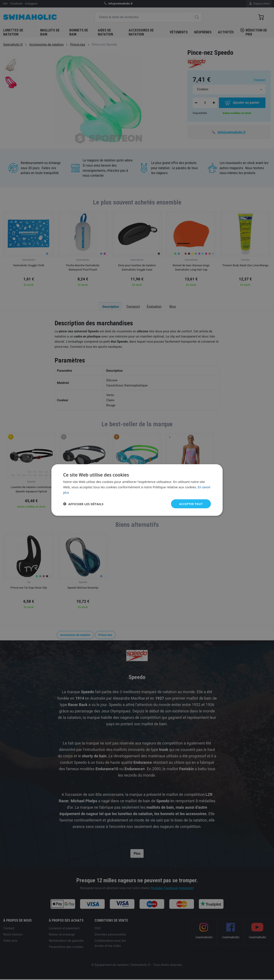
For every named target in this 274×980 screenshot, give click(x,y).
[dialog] (137, 490)
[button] (83, 504)
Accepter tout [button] (190, 504)
